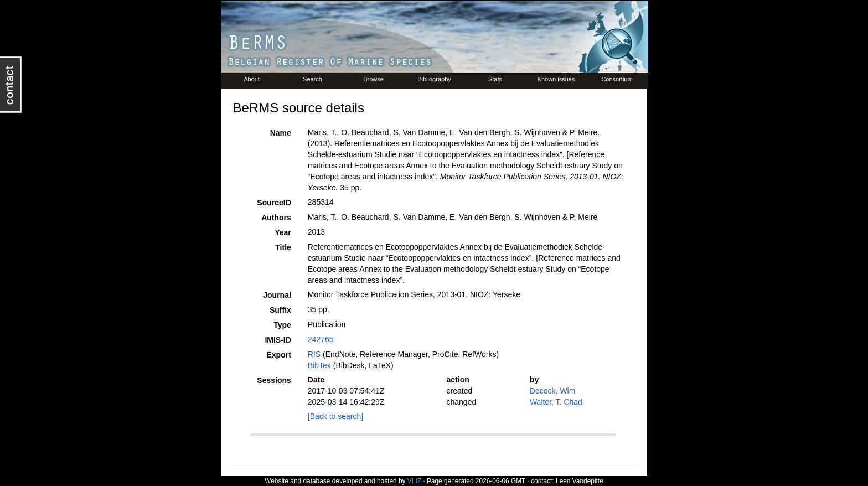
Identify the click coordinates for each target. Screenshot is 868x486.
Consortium (617, 79)
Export (278, 355)
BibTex (319, 365)
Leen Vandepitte (580, 481)
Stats (495, 79)
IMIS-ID (278, 340)
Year (283, 232)
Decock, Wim (552, 391)
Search (312, 79)
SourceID (274, 203)
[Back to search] (335, 416)
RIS (314, 354)
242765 (321, 339)
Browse (373, 79)
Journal (277, 295)
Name (281, 133)
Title (283, 247)
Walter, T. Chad (556, 402)
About (252, 79)
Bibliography (434, 79)
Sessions (274, 380)
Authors (276, 218)
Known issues (556, 79)
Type (282, 325)
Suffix (280, 310)
